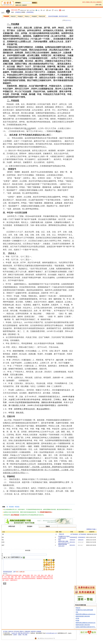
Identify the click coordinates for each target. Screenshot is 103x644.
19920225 (77, 540)
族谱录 (15, 637)
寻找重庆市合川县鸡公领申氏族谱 (88, 612)
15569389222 (78, 537)
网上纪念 (93, 2)
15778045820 (79, 534)
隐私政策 (28, 634)
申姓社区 (13, 16)
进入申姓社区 (15, 515)
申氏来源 (11, 507)
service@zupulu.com (52, 636)
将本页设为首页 (63, 16)
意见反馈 (16, 634)
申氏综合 (17, 507)
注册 (100, 5)
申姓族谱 (34, 16)
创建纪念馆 (18, 5)
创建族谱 (24, 5)
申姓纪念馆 (42, 16)
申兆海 (81, 623)
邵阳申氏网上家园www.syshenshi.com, (89, 616)
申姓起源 (6, 16)
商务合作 (11, 634)
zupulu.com (14, 636)
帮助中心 (22, 634)
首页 (84, 2)
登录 (97, 5)
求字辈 (81, 621)
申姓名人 (27, 16)
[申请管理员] (30, 12)
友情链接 (39, 634)
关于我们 (5, 634)
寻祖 (64, 540)
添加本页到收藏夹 (53, 16)
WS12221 (77, 542)
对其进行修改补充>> (46, 512)
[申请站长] (18, 12)
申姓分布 (66, 534)
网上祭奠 (25, 637)
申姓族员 (20, 16)
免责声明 (33, 634)
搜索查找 (99, 2)
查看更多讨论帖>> (96, 529)
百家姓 (88, 2)
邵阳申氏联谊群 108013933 (86, 619)
